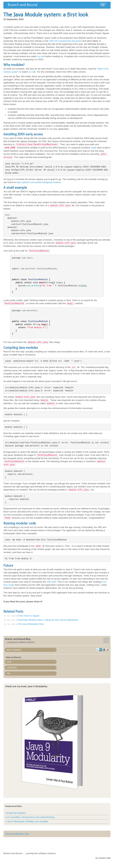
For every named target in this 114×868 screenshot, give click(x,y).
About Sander (14, 650)
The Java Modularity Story (31, 624)
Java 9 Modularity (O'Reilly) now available (28, 821)
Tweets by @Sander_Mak (17, 834)
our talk (41, 56)
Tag (8, 673)
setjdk (93, 148)
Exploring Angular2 (16, 813)
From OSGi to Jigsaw (29, 616)
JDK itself (52, 582)
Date (9, 662)
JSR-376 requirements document (65, 41)
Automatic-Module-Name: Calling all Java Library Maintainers (48, 620)
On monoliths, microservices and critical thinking (31, 817)
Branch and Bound (23, 5)
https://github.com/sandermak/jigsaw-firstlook (38, 182)
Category (12, 668)
